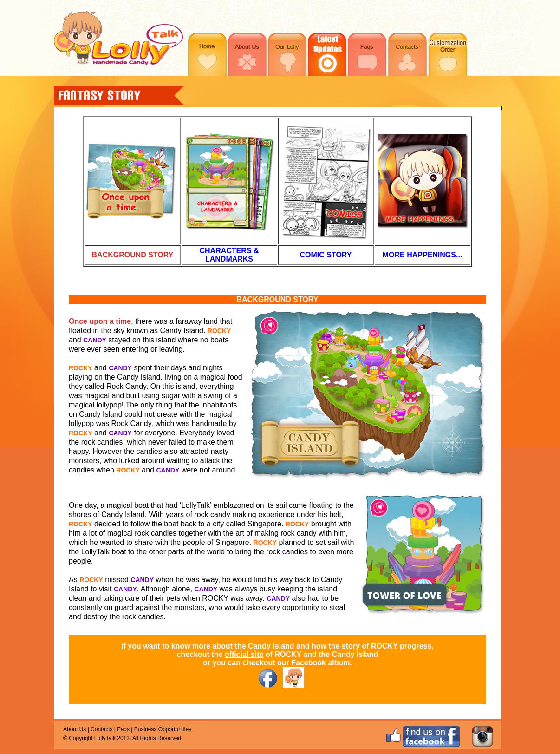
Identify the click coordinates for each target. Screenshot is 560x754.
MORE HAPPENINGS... (423, 255)
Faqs (123, 729)
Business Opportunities (163, 729)
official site (244, 654)
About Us (75, 729)
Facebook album (320, 663)
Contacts (101, 729)
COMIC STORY (326, 255)
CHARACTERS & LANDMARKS (229, 255)
